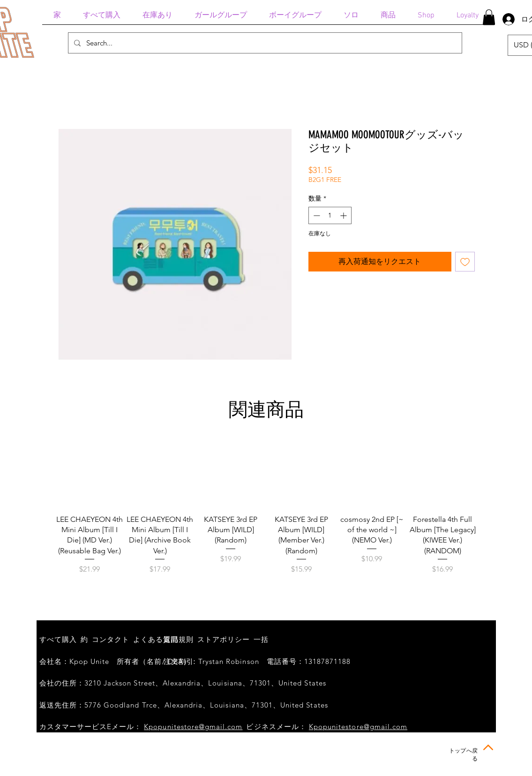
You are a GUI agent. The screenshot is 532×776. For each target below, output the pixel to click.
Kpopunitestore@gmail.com (193, 727)
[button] (489, 17)
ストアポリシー (224, 639)
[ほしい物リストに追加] (465, 262)
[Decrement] (316, 215)
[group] (266, 512)
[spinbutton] (330, 215)
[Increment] (344, 215)
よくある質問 (156, 639)
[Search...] (264, 43)
